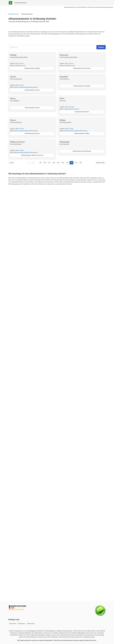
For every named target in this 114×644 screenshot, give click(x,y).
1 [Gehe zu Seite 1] (29, 163)
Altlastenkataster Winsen (32, 108)
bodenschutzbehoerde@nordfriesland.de (25, 87)
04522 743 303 (69, 107)
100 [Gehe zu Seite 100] (45, 163)
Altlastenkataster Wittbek (82, 133)
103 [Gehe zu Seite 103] (58, 163)
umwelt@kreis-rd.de (19, 66)
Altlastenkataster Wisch (82, 112)
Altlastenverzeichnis (21, 3)
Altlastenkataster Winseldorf (82, 86)
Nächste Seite (100, 163)
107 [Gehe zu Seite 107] (76, 163)
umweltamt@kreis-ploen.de (71, 109)
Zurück (12, 163)
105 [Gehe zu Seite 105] (67, 163)
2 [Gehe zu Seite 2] (33, 163)
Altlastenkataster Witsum (32, 133)
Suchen (101, 47)
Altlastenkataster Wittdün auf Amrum (32, 155)
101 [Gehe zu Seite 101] (49, 163)
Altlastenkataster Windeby (32, 68)
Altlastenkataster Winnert (32, 90)
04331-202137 (20, 64)
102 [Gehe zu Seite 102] (54, 163)
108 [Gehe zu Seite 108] (80, 163)
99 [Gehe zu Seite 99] (40, 163)
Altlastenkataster (13, 14)
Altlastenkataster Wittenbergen (82, 151)
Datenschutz (31, 624)
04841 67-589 (19, 85)
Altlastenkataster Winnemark (82, 68)
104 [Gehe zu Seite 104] (63, 163)
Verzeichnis (13, 624)
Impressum (22, 624)
